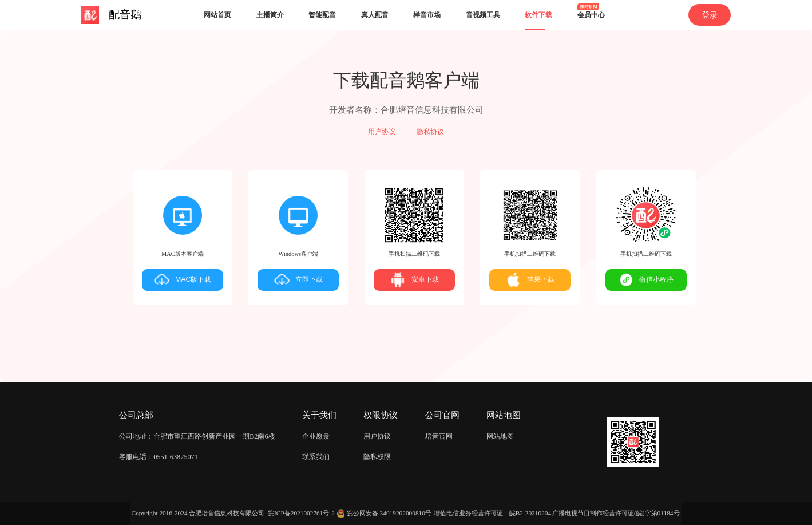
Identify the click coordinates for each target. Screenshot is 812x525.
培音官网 (439, 436)
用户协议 (382, 132)
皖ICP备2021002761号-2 (301, 513)
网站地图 (500, 436)
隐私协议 (430, 132)
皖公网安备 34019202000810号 (389, 513)
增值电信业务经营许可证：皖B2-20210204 (492, 513)
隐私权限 (377, 457)
